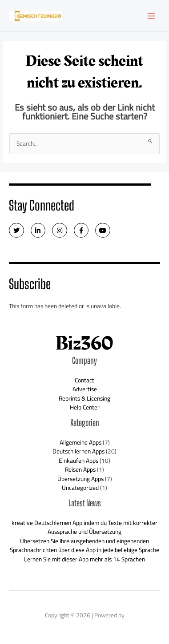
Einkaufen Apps (78, 461)
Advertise (85, 389)
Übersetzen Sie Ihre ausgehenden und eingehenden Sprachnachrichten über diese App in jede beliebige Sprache (84, 546)
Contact (84, 380)
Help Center (85, 407)
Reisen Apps (80, 469)
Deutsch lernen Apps (78, 451)
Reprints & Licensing (84, 398)
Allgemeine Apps (80, 442)
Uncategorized (80, 488)
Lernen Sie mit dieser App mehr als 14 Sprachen (84, 559)
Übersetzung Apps (80, 479)
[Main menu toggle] (151, 16)
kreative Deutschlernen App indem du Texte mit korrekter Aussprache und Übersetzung (84, 527)
